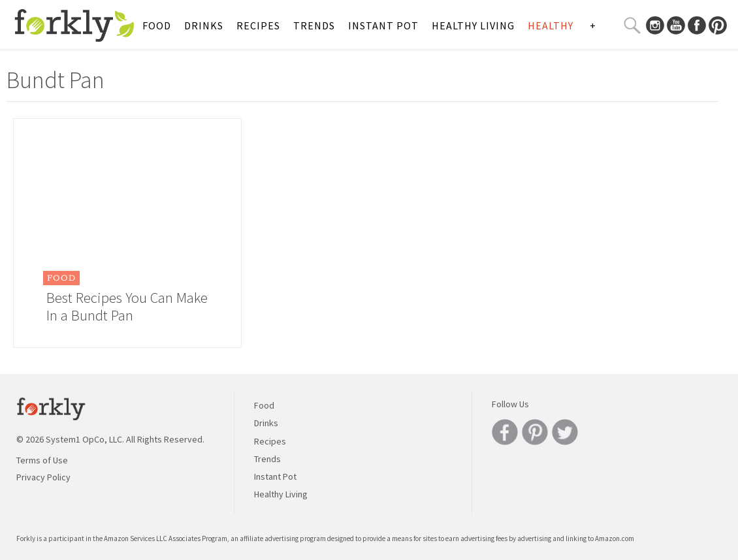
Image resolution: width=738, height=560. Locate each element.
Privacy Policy (43, 477)
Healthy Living (473, 25)
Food (157, 25)
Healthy (551, 25)
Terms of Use (42, 460)
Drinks (204, 25)
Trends (314, 25)
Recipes (258, 25)
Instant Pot (383, 25)
